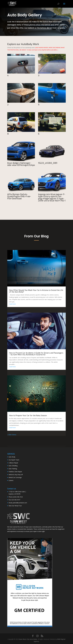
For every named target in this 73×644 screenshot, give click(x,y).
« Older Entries (12, 435)
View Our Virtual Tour (15, 506)
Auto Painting (13, 469)
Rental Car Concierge (15, 477)
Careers (11, 480)
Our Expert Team (14, 460)
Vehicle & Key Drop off (16, 475)
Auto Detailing (13, 466)
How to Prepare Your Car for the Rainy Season (28, 416)
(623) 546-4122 (18, 497)
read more (12, 304)
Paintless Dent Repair (15, 472)
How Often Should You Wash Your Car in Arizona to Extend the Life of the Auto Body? (36, 291)
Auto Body (12, 457)
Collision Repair (13, 463)
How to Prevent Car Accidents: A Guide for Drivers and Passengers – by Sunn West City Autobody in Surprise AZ (36, 354)
